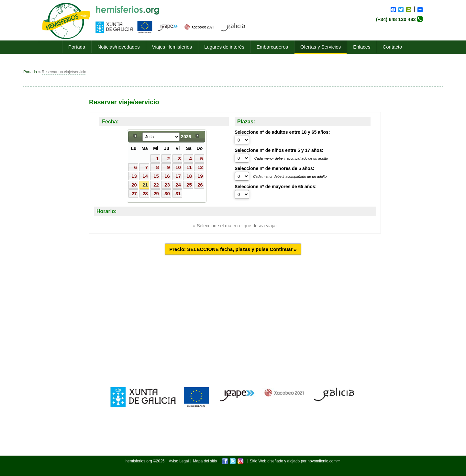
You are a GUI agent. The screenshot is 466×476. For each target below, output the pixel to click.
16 (167, 176)
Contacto (393, 47)
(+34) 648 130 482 (396, 19)
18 (189, 176)
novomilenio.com (322, 461)
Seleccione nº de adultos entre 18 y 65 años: (282, 132)
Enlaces (362, 47)
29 (156, 193)
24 (178, 185)
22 (156, 185)
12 (200, 167)
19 (200, 176)
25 (189, 185)
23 (167, 185)
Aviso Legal (179, 461)
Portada (77, 47)
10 (178, 167)
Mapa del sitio (205, 461)
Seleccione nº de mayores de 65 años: (276, 187)
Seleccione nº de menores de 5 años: (274, 168)
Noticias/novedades (118, 47)
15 (156, 176)
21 (145, 185)
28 (145, 193)
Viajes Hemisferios (172, 47)
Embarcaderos (272, 47)
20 (134, 185)
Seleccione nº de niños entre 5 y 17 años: (279, 150)
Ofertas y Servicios (321, 47)
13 (134, 176)
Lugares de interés (224, 47)
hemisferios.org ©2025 (145, 461)
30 (167, 193)
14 (145, 176)
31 (178, 193)
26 (200, 185)
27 (134, 193)
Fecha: (110, 122)
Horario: (106, 211)
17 (178, 176)
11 (189, 167)
